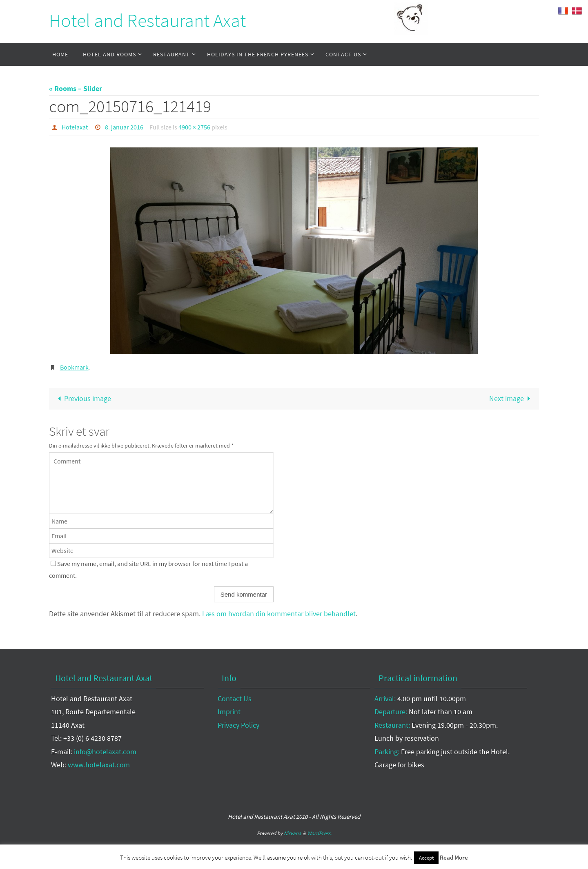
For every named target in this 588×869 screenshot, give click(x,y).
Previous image (82, 398)
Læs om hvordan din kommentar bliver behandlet (279, 614)
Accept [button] (426, 858)
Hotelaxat (75, 127)
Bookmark (74, 367)
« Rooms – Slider (76, 88)
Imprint (229, 712)
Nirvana (293, 833)
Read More (454, 857)
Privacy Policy (238, 725)
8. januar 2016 (124, 127)
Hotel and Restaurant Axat (147, 20)
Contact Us (235, 699)
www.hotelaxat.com (99, 765)
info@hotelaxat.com (105, 752)
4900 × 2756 (194, 127)
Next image (512, 398)
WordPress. (319, 833)
